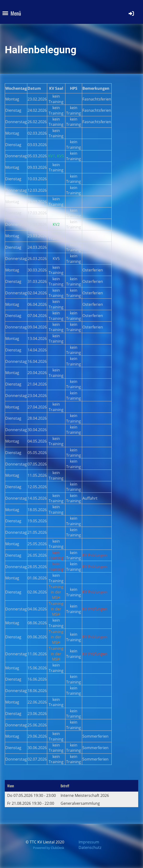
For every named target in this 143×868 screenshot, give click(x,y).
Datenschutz (90, 847)
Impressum (89, 842)
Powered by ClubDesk (49, 848)
